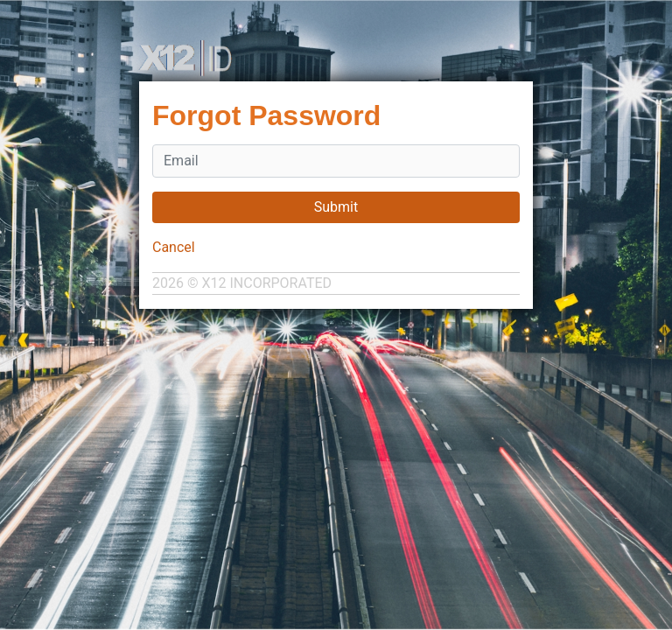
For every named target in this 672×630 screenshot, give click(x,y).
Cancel (174, 247)
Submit (336, 207)
